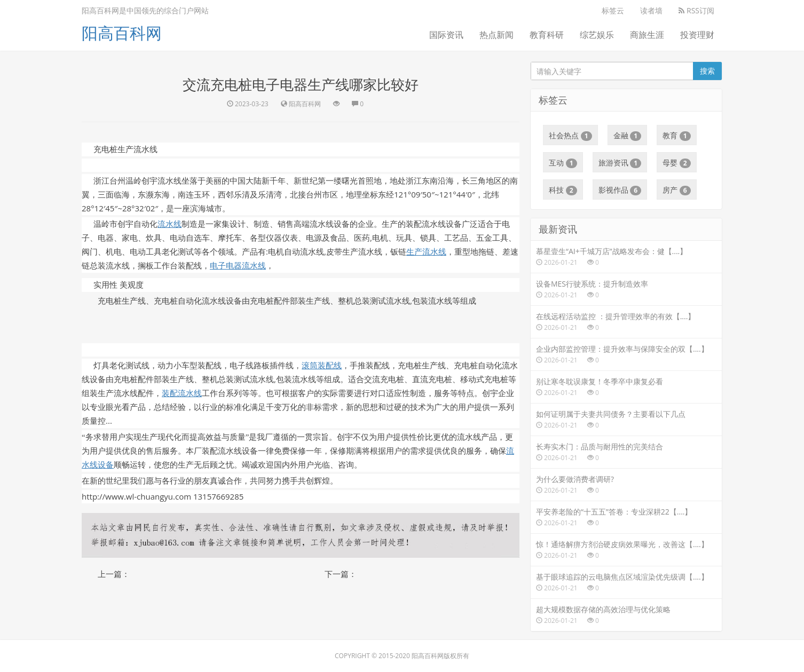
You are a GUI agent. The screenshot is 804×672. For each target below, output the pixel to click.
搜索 (707, 71)
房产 (677, 190)
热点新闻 (496, 35)
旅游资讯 (620, 163)
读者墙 (651, 10)
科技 (563, 190)
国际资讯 (446, 35)
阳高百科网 (122, 33)
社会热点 (570, 136)
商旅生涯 (647, 35)
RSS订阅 (696, 10)
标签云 (613, 10)
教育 (677, 136)
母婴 (677, 163)
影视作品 (620, 190)
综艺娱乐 (597, 35)
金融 (628, 136)
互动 (563, 163)
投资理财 (697, 35)
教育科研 (547, 35)
